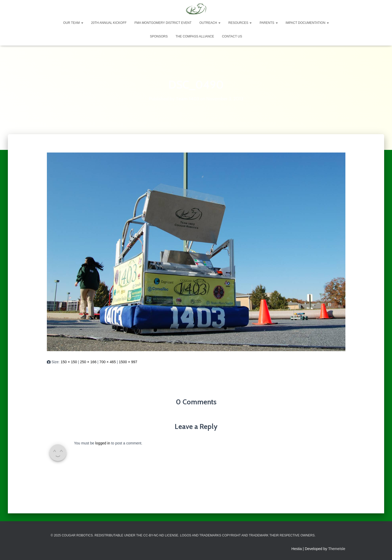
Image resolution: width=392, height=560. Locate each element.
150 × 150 (69, 362)
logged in (103, 443)
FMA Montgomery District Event (163, 23)
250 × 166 (88, 362)
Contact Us (232, 36)
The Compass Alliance (195, 36)
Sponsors (159, 36)
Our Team (73, 23)
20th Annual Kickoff (109, 23)
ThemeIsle (337, 549)
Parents (269, 23)
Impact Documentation (307, 23)
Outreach (210, 23)
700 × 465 (108, 362)
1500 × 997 (128, 362)
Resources (240, 23)
